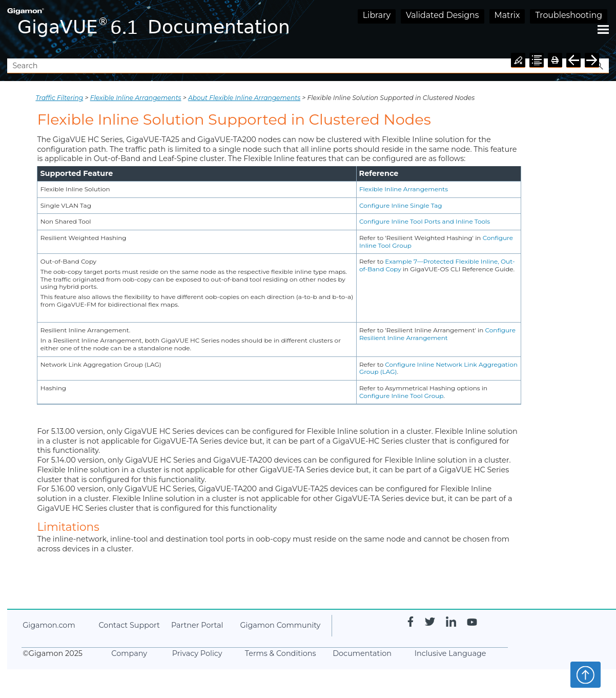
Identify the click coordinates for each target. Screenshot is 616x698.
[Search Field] (308, 66)
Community (280, 625)
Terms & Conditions (281, 653)
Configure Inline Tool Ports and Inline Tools (425, 221)
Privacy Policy (197, 653)
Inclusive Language (450, 653)
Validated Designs (443, 15)
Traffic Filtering (59, 98)
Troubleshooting (569, 15)
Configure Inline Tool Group (401, 396)
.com (49, 625)
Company (129, 653)
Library (377, 15)
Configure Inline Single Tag (401, 205)
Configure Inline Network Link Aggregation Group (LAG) (438, 368)
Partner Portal (197, 625)
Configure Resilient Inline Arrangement (437, 334)
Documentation (362, 653)
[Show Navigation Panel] (603, 29)
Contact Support (129, 625)
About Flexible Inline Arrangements (244, 98)
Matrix (507, 15)
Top (586, 674)
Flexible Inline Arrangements (136, 98)
